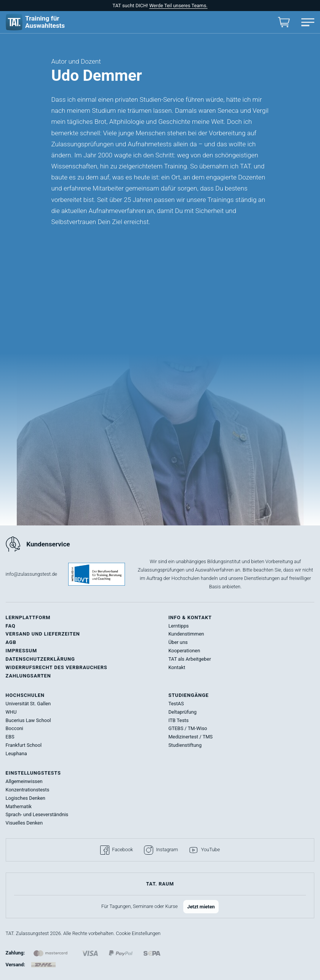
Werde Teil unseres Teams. (178, 6)
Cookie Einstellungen (138, 933)
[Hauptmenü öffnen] (308, 22)
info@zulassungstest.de (31, 574)
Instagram (161, 850)
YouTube (204, 850)
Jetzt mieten (201, 907)
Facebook (117, 850)
